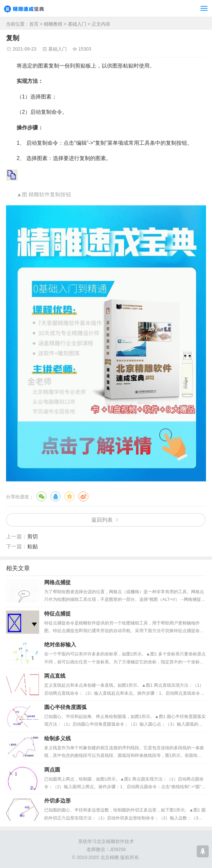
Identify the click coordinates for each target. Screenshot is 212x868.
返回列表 (102, 520)
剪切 (33, 536)
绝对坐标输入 (60, 645)
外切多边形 (57, 801)
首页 (34, 24)
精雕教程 (53, 24)
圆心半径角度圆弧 (65, 707)
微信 (42, 496)
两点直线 (55, 676)
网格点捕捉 (57, 582)
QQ (55, 496)
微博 (83, 496)
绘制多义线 (57, 738)
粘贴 (33, 546)
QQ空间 (69, 496)
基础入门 (77, 24)
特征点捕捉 (57, 614)
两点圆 (52, 770)
